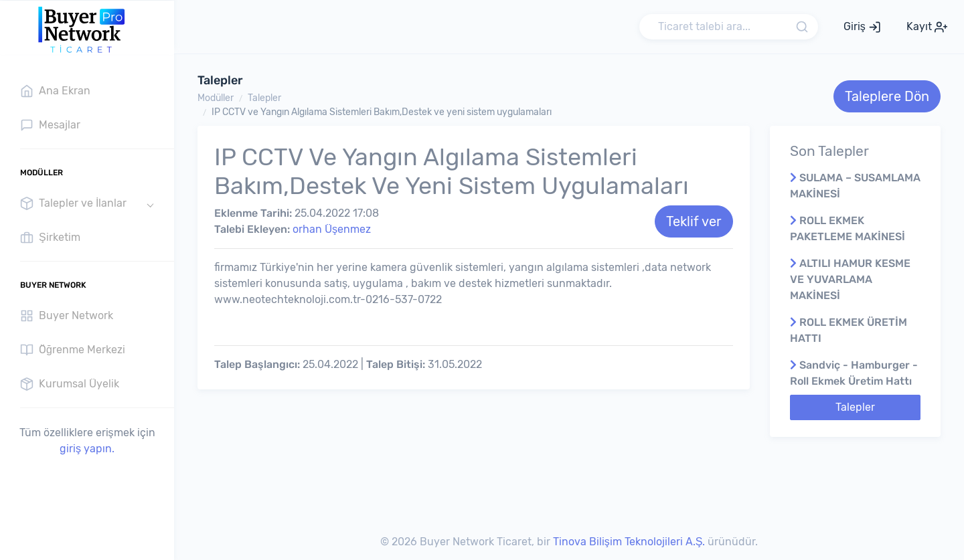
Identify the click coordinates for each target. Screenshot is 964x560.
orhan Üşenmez (332, 229)
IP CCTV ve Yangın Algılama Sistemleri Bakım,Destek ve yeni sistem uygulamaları (382, 112)
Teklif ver (694, 221)
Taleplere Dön (887, 96)
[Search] (729, 27)
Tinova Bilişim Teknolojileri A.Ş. (629, 542)
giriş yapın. (87, 449)
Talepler (264, 98)
